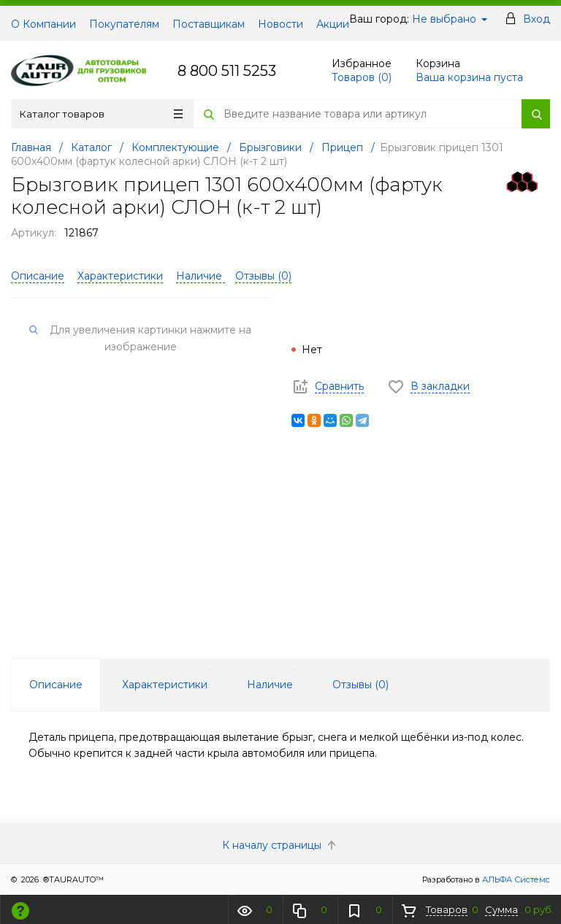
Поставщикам (209, 24)
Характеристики (120, 276)
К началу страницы (280, 845)
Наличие (201, 276)
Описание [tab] (56, 685)
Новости (280, 24)
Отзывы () (263, 276)
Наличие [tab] (270, 685)
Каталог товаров (101, 114)
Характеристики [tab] (165, 685)
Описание (38, 276)
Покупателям (124, 24)
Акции (333, 24)
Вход (537, 19)
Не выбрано (450, 19)
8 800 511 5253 (227, 71)
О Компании (43, 24)
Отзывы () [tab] (360, 685)
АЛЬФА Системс (515, 879)
